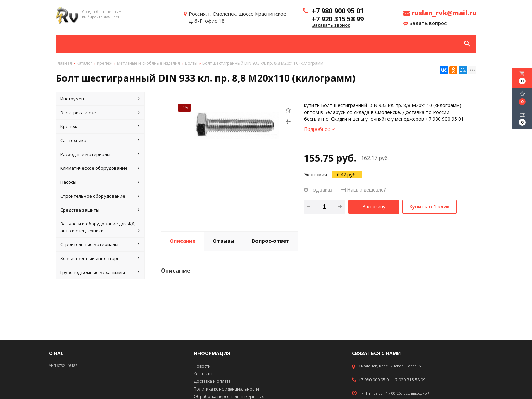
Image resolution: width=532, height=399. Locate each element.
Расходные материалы (100, 154)
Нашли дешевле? (363, 190)
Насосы (100, 182)
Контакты (203, 374)
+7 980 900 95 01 (375, 380)
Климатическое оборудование (100, 168)
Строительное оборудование (100, 196)
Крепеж (100, 126)
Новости (202, 366)
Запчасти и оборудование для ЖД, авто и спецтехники (100, 227)
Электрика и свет (100, 113)
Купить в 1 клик (430, 207)
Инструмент (100, 99)
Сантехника (100, 140)
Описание (183, 240)
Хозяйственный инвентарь (100, 258)
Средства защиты (100, 210)
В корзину (374, 207)
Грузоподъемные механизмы (100, 272)
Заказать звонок (331, 25)
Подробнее (319, 129)
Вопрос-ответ (271, 240)
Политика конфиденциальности (226, 389)
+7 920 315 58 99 (409, 380)
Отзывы (224, 240)
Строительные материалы (100, 244)
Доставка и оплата (212, 381)
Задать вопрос (425, 23)
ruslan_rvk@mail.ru (440, 13)
